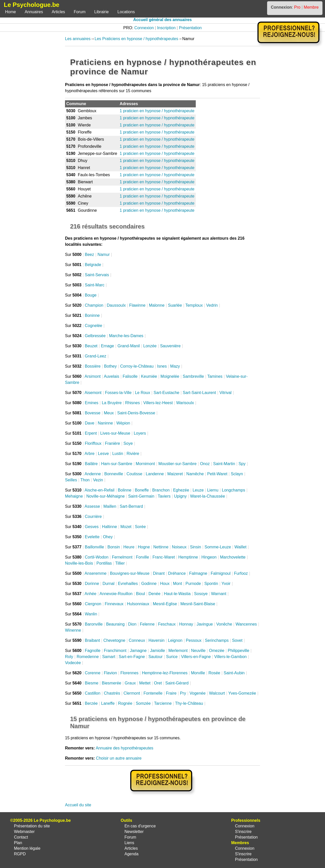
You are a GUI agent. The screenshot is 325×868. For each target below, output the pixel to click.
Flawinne (137, 305)
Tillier (120, 563)
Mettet (145, 683)
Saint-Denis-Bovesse (136, 413)
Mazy (175, 366)
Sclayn (237, 474)
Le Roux (143, 393)
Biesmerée (111, 683)
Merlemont (178, 651)
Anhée (90, 594)
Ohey (108, 537)
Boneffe (142, 490)
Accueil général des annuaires (162, 20)
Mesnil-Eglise (165, 604)
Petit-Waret (217, 474)
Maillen (110, 506)
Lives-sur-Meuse (115, 433)
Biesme (92, 683)
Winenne (73, 630)
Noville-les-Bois (79, 563)
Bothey (110, 366)
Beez (89, 255)
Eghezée (181, 490)
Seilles (71, 480)
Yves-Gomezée (242, 693)
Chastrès (112, 693)
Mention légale (27, 848)
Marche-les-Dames (126, 336)
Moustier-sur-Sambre (177, 464)
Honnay (186, 624)
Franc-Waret (164, 557)
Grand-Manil (129, 346)
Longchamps (234, 490)
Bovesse (93, 413)
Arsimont (93, 376)
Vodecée (73, 663)
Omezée (217, 651)
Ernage (107, 346)
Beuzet (91, 346)
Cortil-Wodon (97, 557)
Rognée (125, 703)
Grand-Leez (96, 356)
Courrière (93, 517)
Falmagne (198, 573)
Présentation (190, 28)
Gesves (92, 527)
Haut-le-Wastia (177, 594)
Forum (80, 12)
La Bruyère (112, 403)
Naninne (105, 423)
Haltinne (110, 527)
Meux (109, 413)
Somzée (143, 703)
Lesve (103, 454)
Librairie (101, 12)
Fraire (171, 693)
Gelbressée (95, 336)
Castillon (93, 693)
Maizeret (175, 474)
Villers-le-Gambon (231, 657)
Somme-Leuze (218, 547)
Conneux (137, 640)
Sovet (237, 640)
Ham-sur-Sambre (117, 464)
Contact (21, 837)
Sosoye (201, 594)
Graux (130, 683)
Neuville (198, 651)
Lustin (118, 454)
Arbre (90, 454)
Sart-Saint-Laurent (199, 393)
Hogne (144, 547)
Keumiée (149, 376)
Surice (172, 657)
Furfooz (241, 573)
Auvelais (111, 376)
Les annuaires (78, 39)
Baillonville (94, 547)
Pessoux (194, 640)
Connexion (144, 28)
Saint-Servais (97, 275)
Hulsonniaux (138, 604)
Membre (311, 7)
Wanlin (91, 614)
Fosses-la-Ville (118, 393)
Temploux (194, 305)
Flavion (110, 673)
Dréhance (177, 573)
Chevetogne (114, 640)
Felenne (147, 624)
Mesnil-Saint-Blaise (198, 604)
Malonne (157, 305)
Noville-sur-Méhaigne (105, 496)
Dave (90, 423)
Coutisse (134, 474)
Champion (94, 305)
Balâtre (91, 464)
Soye (128, 443)
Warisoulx (185, 403)
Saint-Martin (224, 464)
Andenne (93, 474)
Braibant (92, 640)
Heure (129, 547)
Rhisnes (133, 403)
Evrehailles (128, 584)
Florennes (129, 673)
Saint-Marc (95, 285)
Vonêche (224, 624)
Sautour (155, 657)
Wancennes (246, 624)
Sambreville (193, 376)
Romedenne (88, 657)
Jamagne (138, 651)
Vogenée (197, 693)
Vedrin (212, 305)
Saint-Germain (141, 496)
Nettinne (161, 547)
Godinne (149, 584)
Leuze (198, 490)
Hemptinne (188, 557)
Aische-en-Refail (99, 490)
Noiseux (179, 547)
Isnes (162, 366)
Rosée (214, 673)
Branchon (161, 490)
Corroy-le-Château (137, 366)
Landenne (155, 474)
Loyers (140, 433)
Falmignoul (221, 573)
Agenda (131, 854)
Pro (297, 7)
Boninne (92, 315)
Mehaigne (74, 496)
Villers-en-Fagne (196, 657)
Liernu (213, 490)
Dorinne (92, 584)
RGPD (20, 854)
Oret (158, 683)
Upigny (180, 496)
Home (11, 12)
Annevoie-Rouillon (116, 594)
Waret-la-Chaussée (208, 496)
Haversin (157, 640)
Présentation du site (32, 826)
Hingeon (209, 557)
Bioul (141, 594)
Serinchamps (217, 640)
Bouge (91, 295)
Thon (85, 480)
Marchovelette (233, 557)
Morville (198, 673)
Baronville (94, 624)
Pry (183, 693)
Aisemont (93, 393)
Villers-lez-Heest (158, 403)
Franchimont (115, 651)
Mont (177, 584)
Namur (104, 255)
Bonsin (114, 547)
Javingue (205, 624)
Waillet (240, 547)
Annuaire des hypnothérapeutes (125, 748)
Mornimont (145, 464)
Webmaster (24, 832)
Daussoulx (116, 305)
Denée (155, 594)
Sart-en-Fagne (132, 657)
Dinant (159, 573)
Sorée (140, 527)
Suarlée (175, 305)
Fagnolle (93, 651)
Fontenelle (153, 693)
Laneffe (108, 703)
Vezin (98, 480)
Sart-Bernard (131, 506)
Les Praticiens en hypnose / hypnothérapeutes (136, 39)
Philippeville (239, 651)
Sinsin (196, 547)
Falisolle (130, 376)
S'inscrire (243, 832)
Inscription (166, 28)
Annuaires (34, 12)
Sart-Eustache (166, 393)
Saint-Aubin (234, 673)
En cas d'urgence (140, 826)
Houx (165, 584)
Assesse (92, 506)
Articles (58, 12)
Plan (18, 843)
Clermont (132, 693)
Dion (132, 624)
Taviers (164, 496)
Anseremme (95, 573)
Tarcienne (163, 703)
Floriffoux (93, 443)
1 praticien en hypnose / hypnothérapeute (157, 111)
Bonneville (114, 474)
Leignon (175, 640)
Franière (112, 443)
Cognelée (94, 326)
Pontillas (104, 563)
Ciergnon (93, 604)
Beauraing (115, 624)
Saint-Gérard (177, 683)
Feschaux (167, 624)
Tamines (215, 376)
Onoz (205, 464)
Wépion (123, 423)
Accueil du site (78, 805)
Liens (129, 843)
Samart (109, 657)
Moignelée (170, 376)
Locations (126, 12)
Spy (242, 464)
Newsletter (134, 832)
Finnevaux (114, 604)
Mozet (126, 527)
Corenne (93, 673)
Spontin (211, 584)
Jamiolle (158, 651)
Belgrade (93, 265)
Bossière (93, 366)
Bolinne (125, 490)
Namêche (195, 474)
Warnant (219, 594)
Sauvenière (170, 346)
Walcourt (217, 693)
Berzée (91, 703)
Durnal (109, 584)
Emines (92, 403)
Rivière (133, 454)
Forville (142, 557)
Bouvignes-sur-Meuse (130, 573)
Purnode (193, 584)
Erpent (91, 433)
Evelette (92, 537)
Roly (69, 657)
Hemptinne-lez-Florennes (165, 673)
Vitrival (225, 393)
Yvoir (226, 584)
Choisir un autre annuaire (119, 758)
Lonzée (150, 346)
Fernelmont (122, 557)
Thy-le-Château (189, 703)
